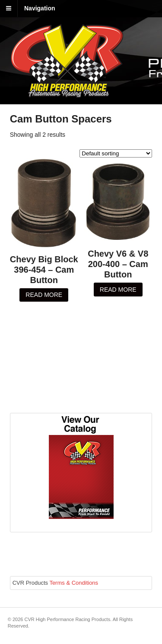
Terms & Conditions (74, 583)
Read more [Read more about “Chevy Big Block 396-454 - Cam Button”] (44, 295)
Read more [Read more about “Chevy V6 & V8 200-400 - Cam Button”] (118, 290)
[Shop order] (116, 153)
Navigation (40, 8)
